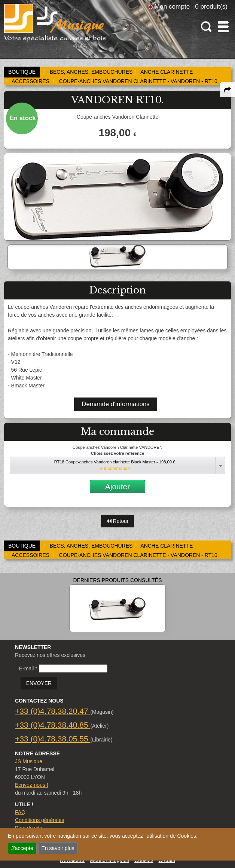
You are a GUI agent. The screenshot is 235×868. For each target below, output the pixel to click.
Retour (118, 521)
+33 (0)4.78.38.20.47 (53, 711)
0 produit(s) (211, 6)
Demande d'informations (115, 404)
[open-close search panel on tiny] (206, 27)
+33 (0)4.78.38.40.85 (53, 725)
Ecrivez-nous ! (32, 785)
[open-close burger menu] (223, 27)
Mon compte (172, 6)
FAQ (20, 812)
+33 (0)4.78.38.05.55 (53, 739)
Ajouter (118, 486)
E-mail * (28, 668)
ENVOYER (39, 683)
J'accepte (22, 848)
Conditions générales (40, 820)
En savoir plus (58, 848)
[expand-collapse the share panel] (228, 90)
